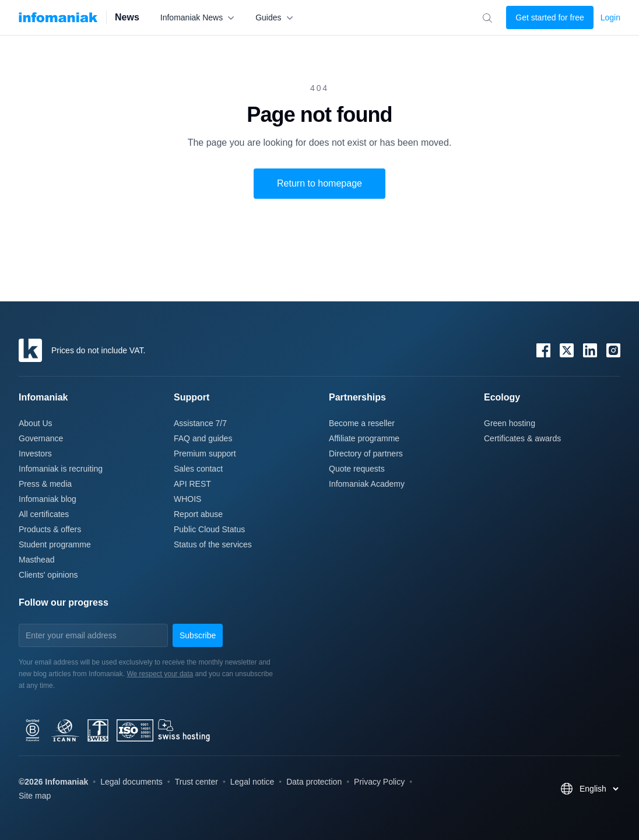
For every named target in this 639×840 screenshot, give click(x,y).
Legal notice (252, 782)
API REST (192, 484)
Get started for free (550, 17)
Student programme (55, 544)
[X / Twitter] (567, 350)
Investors (35, 454)
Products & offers (50, 529)
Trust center (196, 782)
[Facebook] (543, 350)
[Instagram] (613, 350)
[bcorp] (149, 730)
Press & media (45, 484)
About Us (36, 423)
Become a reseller (362, 423)
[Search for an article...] (487, 18)
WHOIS (187, 499)
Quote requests (357, 469)
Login (610, 17)
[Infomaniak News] (58, 17)
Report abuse (198, 514)
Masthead (36, 560)
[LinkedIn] (590, 350)
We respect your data (160, 674)
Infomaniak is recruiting (61, 469)
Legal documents (131, 782)
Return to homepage (319, 183)
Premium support (205, 454)
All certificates (44, 514)
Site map (35, 796)
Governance (41, 438)
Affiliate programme (364, 438)
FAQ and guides (203, 438)
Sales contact (198, 469)
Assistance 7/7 (200, 423)
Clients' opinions (48, 575)
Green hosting (510, 423)
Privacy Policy (379, 782)
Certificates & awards (522, 438)
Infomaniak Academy (367, 484)
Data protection (314, 782)
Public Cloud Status (209, 529)
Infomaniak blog (48, 499)
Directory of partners (366, 454)
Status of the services (213, 544)
